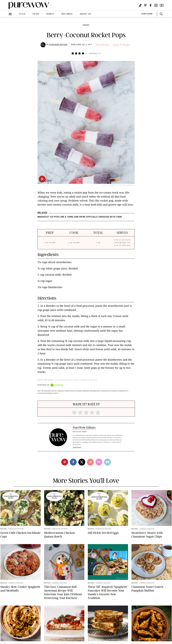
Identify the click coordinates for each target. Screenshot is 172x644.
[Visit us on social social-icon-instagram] (156, 5)
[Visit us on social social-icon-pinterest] (145, 5)
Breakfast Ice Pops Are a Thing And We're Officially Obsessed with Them (80, 217)
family (50, 14)
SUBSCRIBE (147, 14)
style (22, 14)
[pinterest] (42, 179)
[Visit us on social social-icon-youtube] (162, 5)
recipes (86, 25)
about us (85, 14)
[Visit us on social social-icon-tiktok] (140, 5)
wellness (67, 14)
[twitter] (82, 462)
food (36, 14)
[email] (99, 462)
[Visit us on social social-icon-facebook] (151, 5)
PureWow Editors (58, 45)
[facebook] (73, 462)
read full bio (77, 447)
